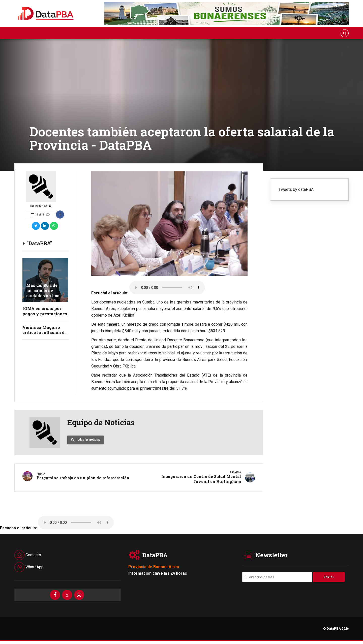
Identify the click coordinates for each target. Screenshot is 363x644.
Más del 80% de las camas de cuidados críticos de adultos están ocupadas (44, 296)
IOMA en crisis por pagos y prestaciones (45, 311)
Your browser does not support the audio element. (167, 288)
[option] (170, 224)
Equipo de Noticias (41, 189)
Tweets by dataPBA (296, 189)
